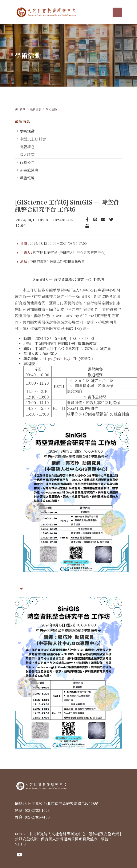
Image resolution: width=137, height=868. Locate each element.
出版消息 (27, 147)
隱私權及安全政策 (104, 834)
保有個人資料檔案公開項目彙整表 (69, 839)
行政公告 (27, 162)
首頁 (20, 109)
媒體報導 (27, 178)
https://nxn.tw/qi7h (60, 358)
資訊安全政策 (26, 839)
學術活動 (51, 109)
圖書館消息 (29, 170)
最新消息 (36, 109)
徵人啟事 (27, 154)
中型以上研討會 (33, 139)
